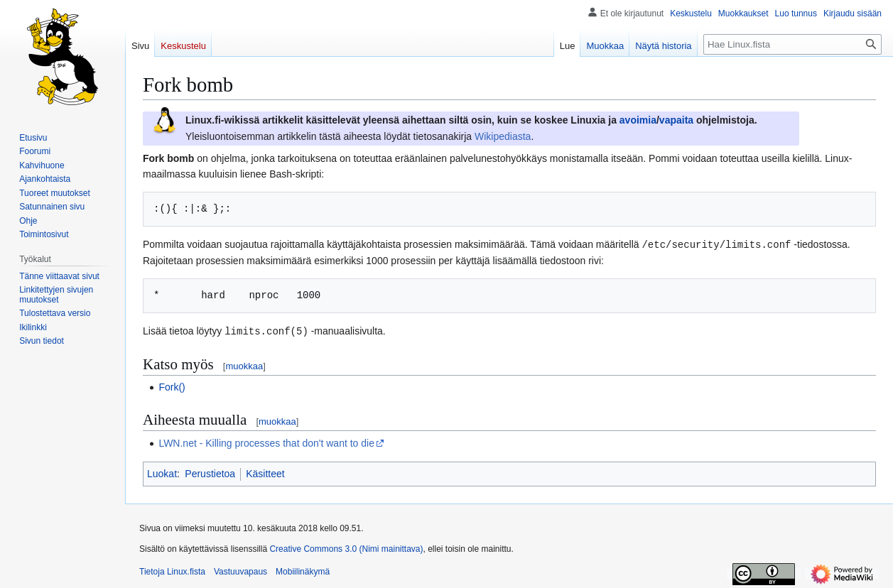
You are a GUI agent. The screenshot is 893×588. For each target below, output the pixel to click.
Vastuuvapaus (240, 570)
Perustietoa (210, 472)
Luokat (162, 472)
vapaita (676, 120)
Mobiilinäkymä (303, 570)
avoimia (638, 120)
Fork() (172, 386)
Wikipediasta (503, 136)
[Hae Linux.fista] (792, 44)
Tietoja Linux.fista (172, 570)
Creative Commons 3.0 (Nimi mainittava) (346, 548)
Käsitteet (265, 472)
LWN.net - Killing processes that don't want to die (266, 442)
